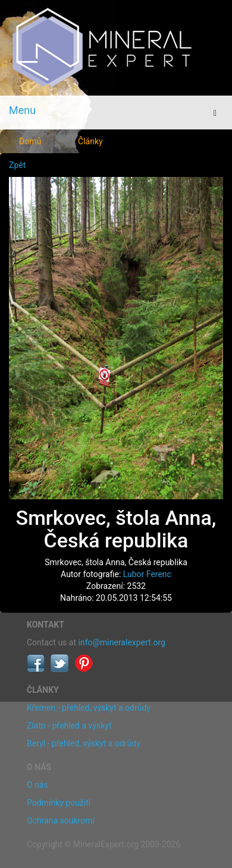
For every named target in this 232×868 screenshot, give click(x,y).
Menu (22, 110)
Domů (30, 141)
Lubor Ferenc (147, 574)
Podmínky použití (59, 803)
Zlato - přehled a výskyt (69, 726)
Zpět (17, 165)
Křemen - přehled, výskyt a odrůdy (89, 708)
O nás (37, 785)
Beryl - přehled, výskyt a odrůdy (84, 743)
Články (90, 141)
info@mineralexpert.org (122, 642)
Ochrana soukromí (61, 821)
